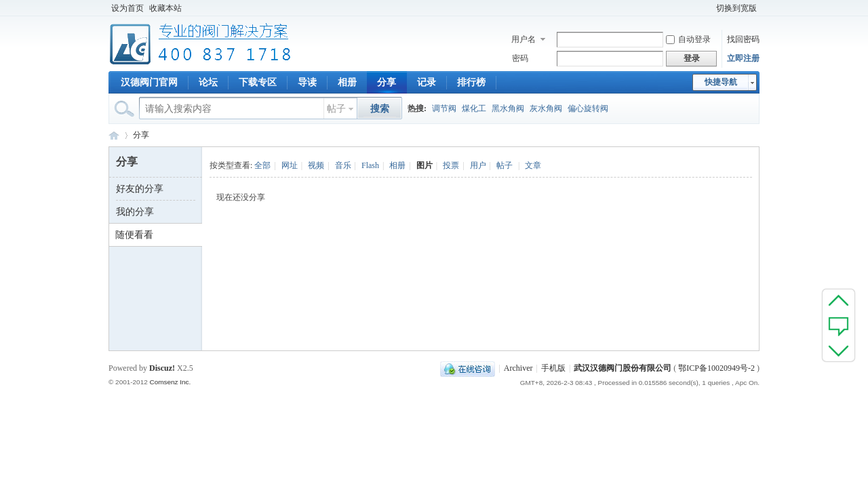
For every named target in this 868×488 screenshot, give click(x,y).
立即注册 (743, 58)
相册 (347, 82)
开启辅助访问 (707, 8)
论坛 (208, 82)
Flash (370, 165)
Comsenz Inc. (170, 382)
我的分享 (135, 212)
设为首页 (127, 8)
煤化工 (474, 108)
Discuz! (162, 368)
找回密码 (743, 39)
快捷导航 (721, 82)
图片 (425, 165)
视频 (316, 165)
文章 (533, 165)
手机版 (553, 368)
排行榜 (471, 82)
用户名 (524, 39)
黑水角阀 (508, 108)
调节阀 (444, 108)
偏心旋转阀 (588, 108)
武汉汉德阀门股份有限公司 (623, 368)
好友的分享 (140, 189)
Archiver (518, 368)
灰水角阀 (546, 108)
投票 (451, 165)
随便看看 (134, 235)
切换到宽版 (736, 8)
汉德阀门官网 (149, 82)
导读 (307, 82)
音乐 (343, 165)
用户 (478, 165)
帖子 (336, 109)
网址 (290, 165)
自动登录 (688, 39)
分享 (387, 82)
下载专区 (258, 82)
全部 (262, 165)
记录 (427, 82)
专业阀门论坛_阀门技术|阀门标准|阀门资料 (114, 135)
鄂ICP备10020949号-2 (716, 368)
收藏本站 (165, 8)
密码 (520, 58)
